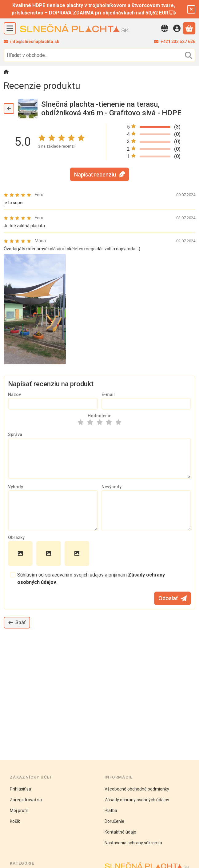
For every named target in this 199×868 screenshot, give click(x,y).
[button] (35, 309)
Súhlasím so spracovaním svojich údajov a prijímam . (91, 579)
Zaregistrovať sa (26, 800)
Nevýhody (111, 487)
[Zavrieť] (191, 9)
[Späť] (9, 109)
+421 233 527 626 (178, 42)
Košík (15, 821)
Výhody (16, 487)
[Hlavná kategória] (6, 72)
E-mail (108, 394)
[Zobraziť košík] (189, 28)
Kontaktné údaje (120, 832)
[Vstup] (177, 28)
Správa (15, 434)
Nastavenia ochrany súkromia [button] (133, 843)
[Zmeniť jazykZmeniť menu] (165, 28)
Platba (111, 811)
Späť (17, 622)
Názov (14, 394)
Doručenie (114, 821)
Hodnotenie (99, 416)
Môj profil (19, 811)
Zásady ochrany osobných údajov (137, 800)
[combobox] (99, 55)
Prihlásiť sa (20, 789)
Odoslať (173, 598)
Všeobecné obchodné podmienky (137, 789)
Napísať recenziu (99, 174)
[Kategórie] (10, 28)
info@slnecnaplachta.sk (35, 42)
